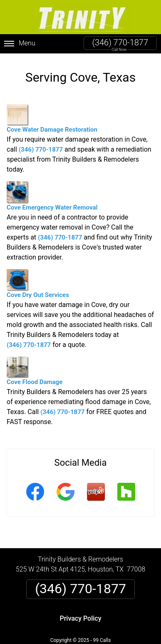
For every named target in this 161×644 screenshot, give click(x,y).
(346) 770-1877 (120, 42)
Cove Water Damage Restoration (52, 119)
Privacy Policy (80, 618)
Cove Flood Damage (35, 371)
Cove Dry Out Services (38, 284)
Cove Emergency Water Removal (52, 196)
